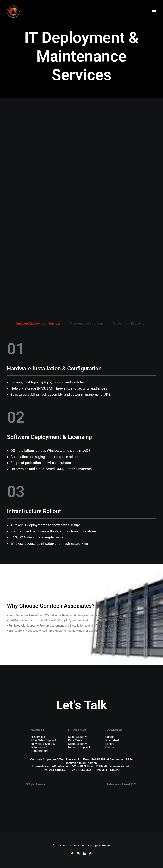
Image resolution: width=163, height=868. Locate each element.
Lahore (110, 744)
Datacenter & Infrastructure (40, 749)
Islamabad (112, 740)
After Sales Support (43, 740)
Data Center (76, 740)
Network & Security (43, 744)
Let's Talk (82, 705)
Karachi (110, 737)
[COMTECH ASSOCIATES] (13, 12)
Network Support (79, 747)
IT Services (38, 737)
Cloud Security (77, 744)
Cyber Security (77, 737)
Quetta (110, 747)
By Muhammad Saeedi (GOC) (122, 784)
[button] (154, 12)
